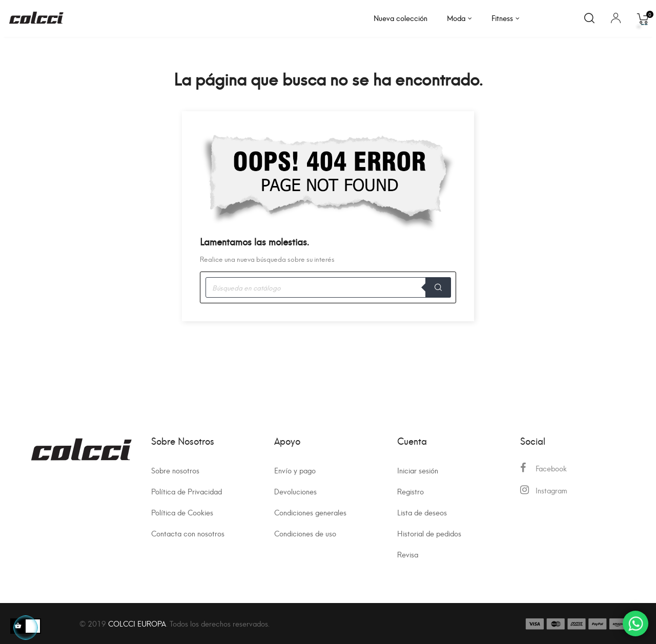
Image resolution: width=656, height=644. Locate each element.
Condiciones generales (310, 512)
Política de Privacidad (187, 491)
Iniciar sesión (418, 470)
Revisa (408, 554)
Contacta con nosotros (188, 533)
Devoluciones (295, 491)
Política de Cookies (182, 512)
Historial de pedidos (429, 533)
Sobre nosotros (175, 470)
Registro (411, 491)
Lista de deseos (422, 512)
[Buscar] (328, 287)
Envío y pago (295, 470)
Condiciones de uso (305, 533)
